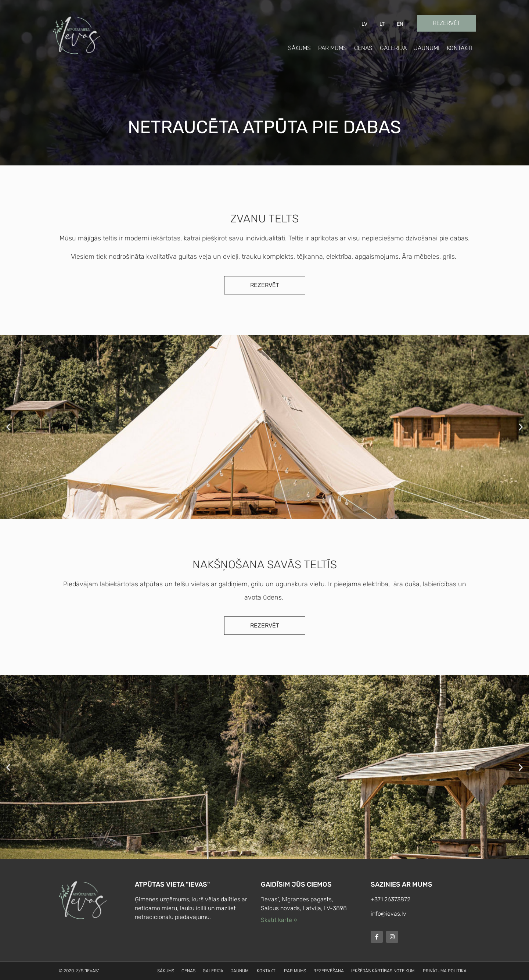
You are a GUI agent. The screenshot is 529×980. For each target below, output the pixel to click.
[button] (8, 427)
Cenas (363, 48)
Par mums (332, 48)
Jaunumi (427, 48)
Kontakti (460, 48)
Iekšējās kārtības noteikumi (383, 971)
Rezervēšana (329, 971)
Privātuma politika (445, 971)
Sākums (299, 48)
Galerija (393, 48)
